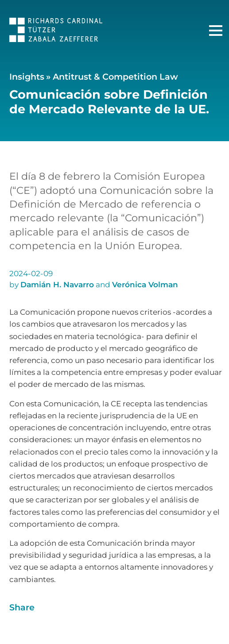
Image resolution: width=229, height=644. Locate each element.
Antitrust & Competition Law (115, 77)
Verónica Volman (145, 285)
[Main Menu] (216, 31)
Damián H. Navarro (57, 285)
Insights (27, 77)
